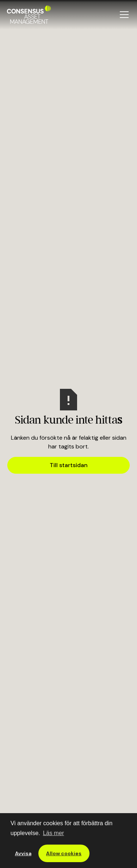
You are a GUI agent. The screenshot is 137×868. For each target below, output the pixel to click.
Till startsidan (69, 465)
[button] (123, 15)
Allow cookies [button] (64, 853)
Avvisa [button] (23, 853)
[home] (29, 14)
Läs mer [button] (53, 833)
